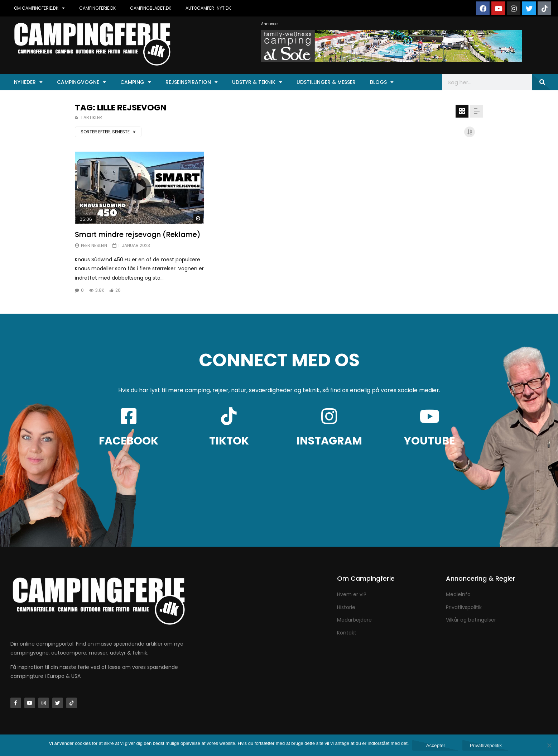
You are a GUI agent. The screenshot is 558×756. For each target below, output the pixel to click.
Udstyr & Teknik (257, 82)
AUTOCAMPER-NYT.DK (208, 8)
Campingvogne (81, 82)
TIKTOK (229, 441)
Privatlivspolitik (486, 745)
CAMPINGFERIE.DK (97, 8)
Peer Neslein (94, 245)
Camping (136, 82)
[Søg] (542, 82)
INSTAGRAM (329, 441)
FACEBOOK (129, 441)
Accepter (436, 745)
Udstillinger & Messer (326, 82)
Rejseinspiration (192, 82)
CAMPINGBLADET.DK (151, 8)
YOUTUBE (429, 441)
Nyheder (28, 82)
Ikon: (139, 188)
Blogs (382, 82)
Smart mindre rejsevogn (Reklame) (138, 234)
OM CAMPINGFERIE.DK (39, 8)
